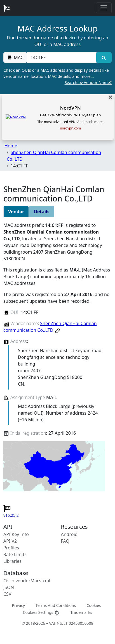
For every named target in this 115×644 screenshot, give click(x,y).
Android (69, 534)
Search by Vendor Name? (88, 82)
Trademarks (81, 612)
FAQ (65, 541)
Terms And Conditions (56, 605)
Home (11, 146)
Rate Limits (15, 554)
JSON (9, 587)
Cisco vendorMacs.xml (27, 581)
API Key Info (16, 534)
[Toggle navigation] (104, 8)
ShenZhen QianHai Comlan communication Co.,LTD (50, 327)
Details (42, 212)
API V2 (10, 541)
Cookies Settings (41, 613)
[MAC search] (104, 57)
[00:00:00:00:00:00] (62, 57)
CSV (7, 594)
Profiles (11, 548)
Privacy (18, 605)
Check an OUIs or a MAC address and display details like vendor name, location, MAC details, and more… (57, 76)
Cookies (94, 605)
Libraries (12, 561)
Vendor (16, 212)
